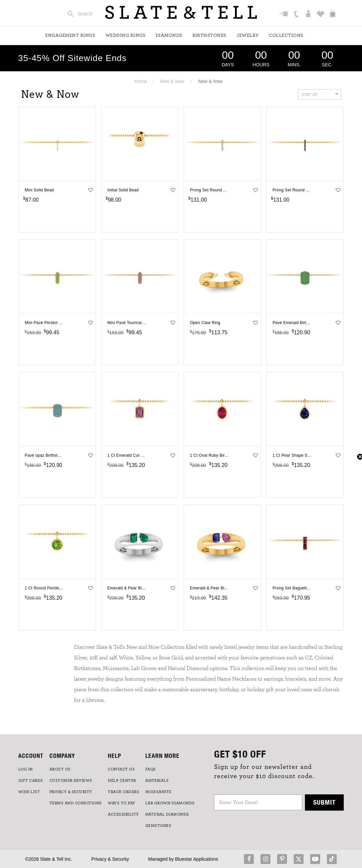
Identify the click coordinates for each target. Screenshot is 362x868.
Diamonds (169, 35)
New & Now (172, 81)
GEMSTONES (158, 826)
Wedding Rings (126, 35)
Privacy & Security (110, 859)
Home (141, 81)
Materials (157, 780)
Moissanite (158, 792)
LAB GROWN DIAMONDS (170, 803)
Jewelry (248, 35)
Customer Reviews (71, 780)
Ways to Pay (122, 803)
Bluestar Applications (197, 859)
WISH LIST (29, 792)
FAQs (151, 769)
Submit (325, 802)
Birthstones (210, 35)
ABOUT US (60, 769)
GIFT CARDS (31, 780)
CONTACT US (121, 769)
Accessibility (123, 814)
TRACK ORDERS (123, 792)
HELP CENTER (122, 780)
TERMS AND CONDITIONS (76, 803)
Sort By (320, 94)
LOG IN (26, 769)
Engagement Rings (70, 35)
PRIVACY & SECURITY (71, 792)
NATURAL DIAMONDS (167, 814)
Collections (286, 35)
